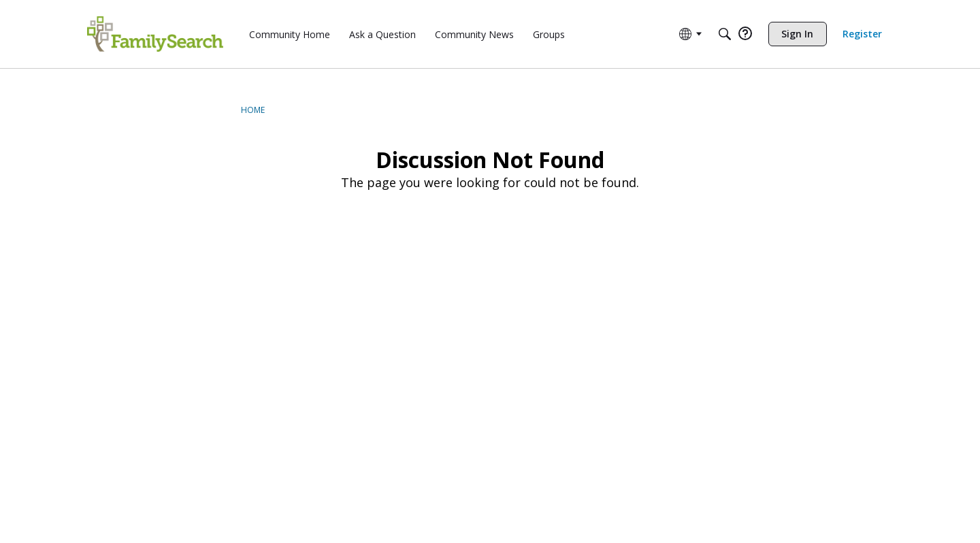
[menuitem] (290, 34)
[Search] (725, 34)
